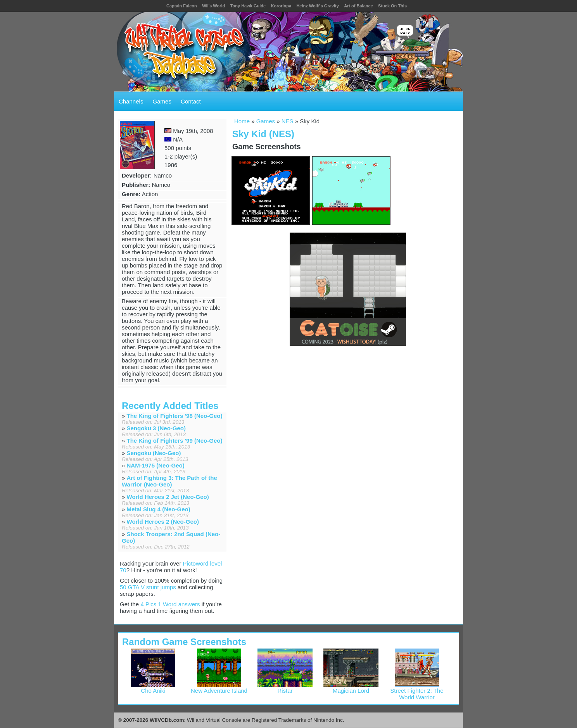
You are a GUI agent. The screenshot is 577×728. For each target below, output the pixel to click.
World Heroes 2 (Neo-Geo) (163, 522)
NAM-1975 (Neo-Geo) (156, 465)
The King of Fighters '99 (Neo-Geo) (175, 441)
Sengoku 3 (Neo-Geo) (156, 428)
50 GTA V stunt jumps (148, 587)
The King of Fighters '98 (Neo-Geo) (175, 416)
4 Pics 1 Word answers (170, 604)
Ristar (285, 688)
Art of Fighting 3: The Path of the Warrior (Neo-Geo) (169, 481)
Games (162, 101)
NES (288, 121)
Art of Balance (358, 6)
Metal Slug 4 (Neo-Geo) (159, 509)
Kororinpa (281, 6)
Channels (131, 101)
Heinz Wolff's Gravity (317, 6)
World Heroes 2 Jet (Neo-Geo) (168, 497)
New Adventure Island (219, 688)
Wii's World (213, 6)
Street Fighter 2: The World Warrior (417, 691)
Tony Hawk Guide (248, 6)
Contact (191, 101)
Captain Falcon (182, 6)
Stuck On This (392, 6)
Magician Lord (351, 688)
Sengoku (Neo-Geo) (154, 453)
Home (242, 121)
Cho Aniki (153, 688)
